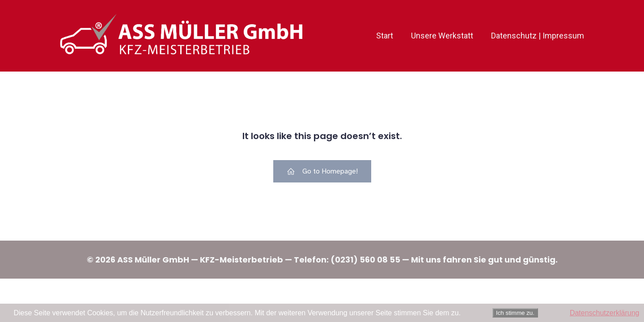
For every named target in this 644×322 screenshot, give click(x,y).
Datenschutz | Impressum (538, 36)
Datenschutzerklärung (605, 313)
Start (385, 36)
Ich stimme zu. (515, 313)
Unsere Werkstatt (442, 36)
